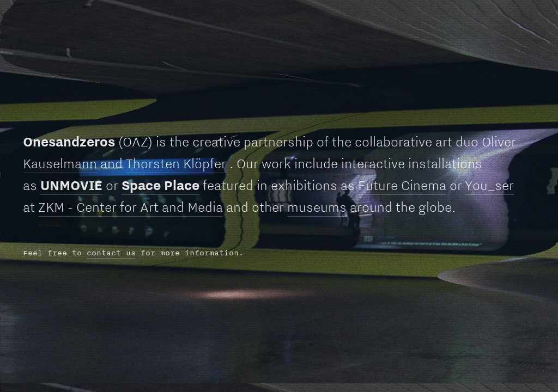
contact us (111, 253)
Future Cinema (402, 185)
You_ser (489, 185)
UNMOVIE (71, 185)
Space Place (160, 185)
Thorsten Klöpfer (176, 163)
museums (317, 207)
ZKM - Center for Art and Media (131, 207)
